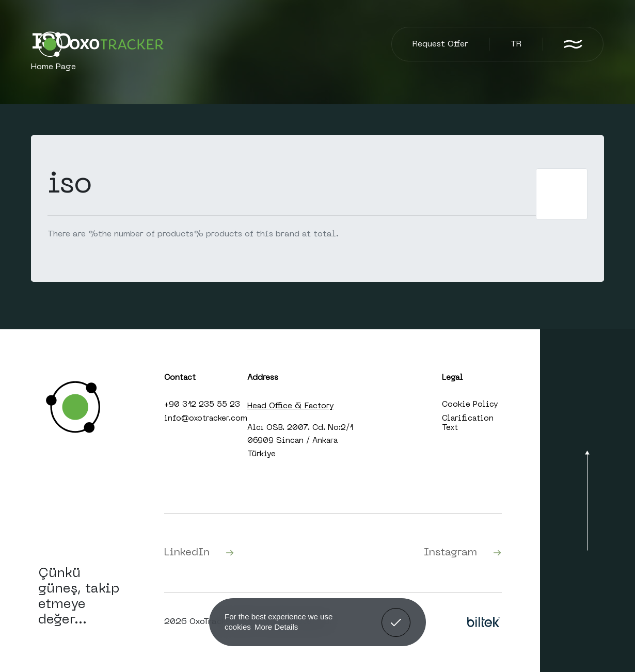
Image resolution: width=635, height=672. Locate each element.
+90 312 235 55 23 (202, 405)
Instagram (463, 553)
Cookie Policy (470, 405)
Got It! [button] (396, 615)
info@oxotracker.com (206, 419)
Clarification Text (468, 423)
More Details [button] (276, 627)
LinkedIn (199, 553)
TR (516, 44)
